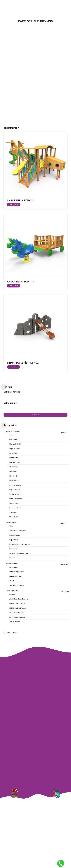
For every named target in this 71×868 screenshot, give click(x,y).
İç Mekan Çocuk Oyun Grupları (21, 547)
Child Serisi (14, 440)
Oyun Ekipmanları (16, 501)
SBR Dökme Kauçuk (17, 617)
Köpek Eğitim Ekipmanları (19, 557)
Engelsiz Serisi (15, 449)
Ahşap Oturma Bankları (18, 533)
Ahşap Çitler (38, 527)
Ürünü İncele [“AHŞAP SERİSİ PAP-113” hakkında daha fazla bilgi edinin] (14, 286)
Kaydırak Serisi (15, 463)
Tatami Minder (15, 627)
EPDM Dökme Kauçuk (17, 608)
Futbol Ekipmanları (16, 580)
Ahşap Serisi (38, 434)
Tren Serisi (13, 515)
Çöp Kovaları (14, 543)
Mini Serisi (13, 477)
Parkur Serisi (14, 505)
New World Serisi (16, 487)
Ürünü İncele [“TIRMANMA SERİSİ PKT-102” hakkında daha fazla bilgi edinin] (14, 367)
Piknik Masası (14, 561)
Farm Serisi (14, 454)
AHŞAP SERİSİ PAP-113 (20, 282)
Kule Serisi (13, 473)
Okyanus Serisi (15, 491)
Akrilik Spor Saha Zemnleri (19, 604)
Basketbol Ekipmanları (39, 569)
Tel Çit (12, 585)
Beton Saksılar (15, 538)
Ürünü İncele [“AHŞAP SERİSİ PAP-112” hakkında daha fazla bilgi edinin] (14, 205)
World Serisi (14, 519)
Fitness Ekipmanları (17, 575)
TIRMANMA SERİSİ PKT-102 (23, 363)
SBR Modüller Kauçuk (17, 622)
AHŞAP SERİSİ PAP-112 (20, 200)
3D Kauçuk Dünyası (36, 597)
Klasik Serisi (14, 468)
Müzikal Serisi (14, 482)
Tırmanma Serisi (15, 510)
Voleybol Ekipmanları (17, 589)
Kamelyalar (13, 552)
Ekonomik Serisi (15, 444)
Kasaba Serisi (14, 459)
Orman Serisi (14, 496)
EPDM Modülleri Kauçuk (18, 613)
